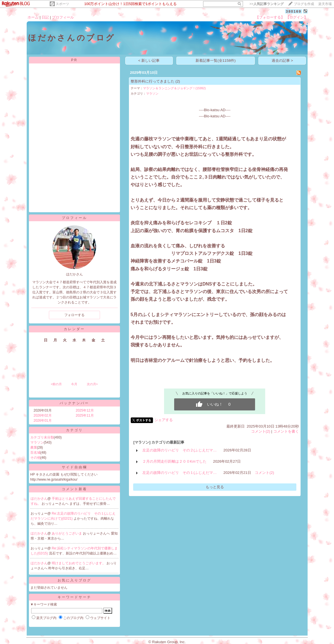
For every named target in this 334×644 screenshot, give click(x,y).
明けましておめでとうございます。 (79, 563)
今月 (74, 384)
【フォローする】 (270, 17)
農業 (34, 447)
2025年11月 (85, 415)
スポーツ (62, 4)
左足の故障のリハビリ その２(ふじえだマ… (180, 450)
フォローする (74, 315)
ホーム (33, 17)
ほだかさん (39, 499)
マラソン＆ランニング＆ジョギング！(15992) (174, 88)
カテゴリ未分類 (42, 437)
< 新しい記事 (149, 60)
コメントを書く (286, 431)
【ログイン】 (297, 17)
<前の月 (56, 384)
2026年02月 (43, 415)
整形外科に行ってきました (153, 81)
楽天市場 (325, 4)
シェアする (164, 420)
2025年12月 (85, 410)
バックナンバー (74, 403)
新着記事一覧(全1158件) (216, 60)
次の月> (92, 384)
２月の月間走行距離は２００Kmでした (174, 461)
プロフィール (63, 17)
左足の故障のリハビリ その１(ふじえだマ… (180, 473)
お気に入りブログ (74, 580)
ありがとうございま (67, 533)
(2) (178, 81)
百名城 (35, 453)
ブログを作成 (304, 4)
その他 (35, 458)
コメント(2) (261, 431)
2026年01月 (43, 421)
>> (267, 4)
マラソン (37, 442)
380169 (293, 11)
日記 (45, 17)
